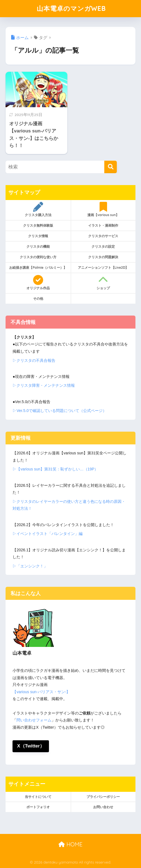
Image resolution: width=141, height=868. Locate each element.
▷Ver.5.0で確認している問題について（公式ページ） (60, 411)
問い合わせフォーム (34, 720)
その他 (38, 299)
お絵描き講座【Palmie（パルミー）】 (38, 267)
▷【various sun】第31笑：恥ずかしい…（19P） (55, 469)
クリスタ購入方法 (38, 209)
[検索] (111, 167)
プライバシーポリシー (103, 797)
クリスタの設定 (103, 246)
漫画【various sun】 (103, 209)
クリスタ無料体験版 (38, 225)
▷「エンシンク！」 (30, 566)
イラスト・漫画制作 (103, 225)
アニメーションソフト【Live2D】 (103, 267)
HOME (70, 844)
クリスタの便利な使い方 (38, 257)
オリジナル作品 (38, 283)
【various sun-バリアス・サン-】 (41, 692)
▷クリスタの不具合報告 (34, 360)
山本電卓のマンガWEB (71, 8)
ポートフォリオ (38, 807)
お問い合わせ (103, 807)
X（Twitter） (31, 746)
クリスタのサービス (103, 236)
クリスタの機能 (38, 246)
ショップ (103, 283)
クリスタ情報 (38, 236)
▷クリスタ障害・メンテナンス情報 (44, 385)
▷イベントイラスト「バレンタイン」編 (48, 534)
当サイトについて (38, 797)
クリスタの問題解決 (103, 257)
